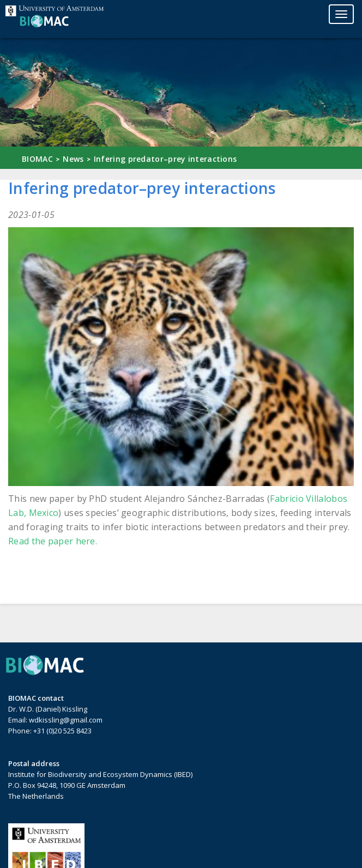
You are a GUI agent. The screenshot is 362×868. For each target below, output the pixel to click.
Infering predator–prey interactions (165, 159)
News (73, 159)
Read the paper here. (53, 541)
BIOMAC (37, 159)
